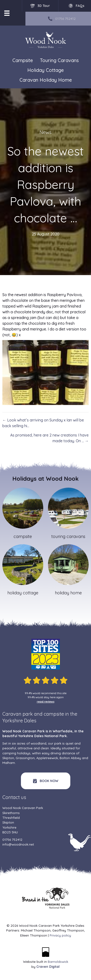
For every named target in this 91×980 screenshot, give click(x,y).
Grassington (25, 758)
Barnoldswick (58, 961)
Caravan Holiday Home (46, 80)
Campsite (23, 60)
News (45, 132)
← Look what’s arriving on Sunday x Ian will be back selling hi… (43, 423)
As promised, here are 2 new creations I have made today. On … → (49, 438)
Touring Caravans (59, 61)
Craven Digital (48, 967)
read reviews (46, 701)
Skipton (8, 758)
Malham (9, 763)
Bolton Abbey (70, 758)
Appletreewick (47, 758)
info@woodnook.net (18, 844)
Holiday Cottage (45, 70)
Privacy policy (60, 935)
